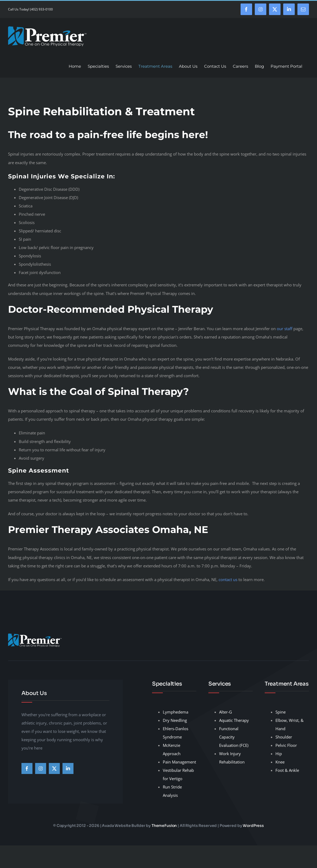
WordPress (253, 826)
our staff (285, 329)
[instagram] (41, 768)
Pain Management (179, 762)
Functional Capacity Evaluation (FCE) (234, 737)
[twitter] (54, 768)
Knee (280, 762)
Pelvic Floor (286, 745)
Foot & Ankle (287, 770)
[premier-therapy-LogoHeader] (35, 635)
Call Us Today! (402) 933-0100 (30, 9)
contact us (228, 579)
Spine (281, 712)
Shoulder (284, 737)
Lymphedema (176, 712)
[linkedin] (68, 768)
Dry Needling (175, 720)
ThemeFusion (164, 826)
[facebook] (27, 768)
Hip (279, 754)
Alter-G (226, 712)
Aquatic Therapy (234, 720)
